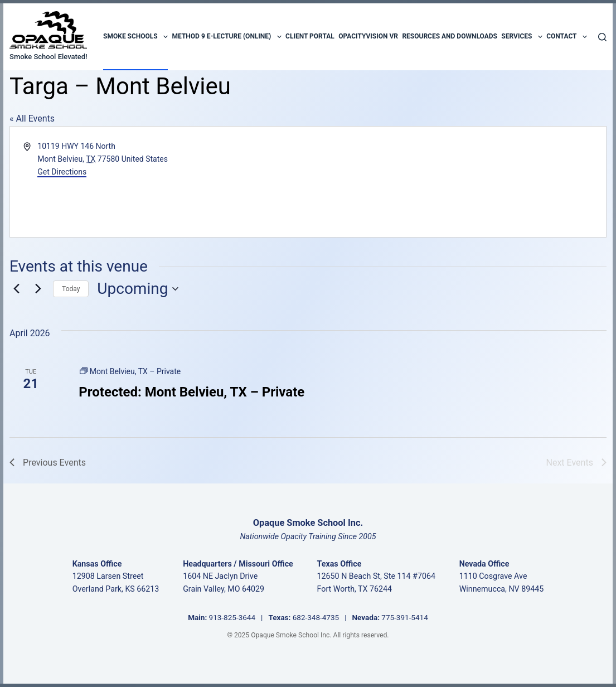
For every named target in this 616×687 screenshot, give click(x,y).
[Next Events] (38, 289)
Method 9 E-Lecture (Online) (227, 37)
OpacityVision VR (368, 36)
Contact (567, 37)
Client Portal (310, 36)
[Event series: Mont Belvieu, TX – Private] (130, 371)
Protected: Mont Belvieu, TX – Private (191, 392)
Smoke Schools (135, 37)
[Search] (602, 37)
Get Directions (62, 172)
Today (71, 289)
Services (522, 37)
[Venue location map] (456, 182)
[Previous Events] (16, 289)
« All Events (32, 118)
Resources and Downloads (450, 36)
